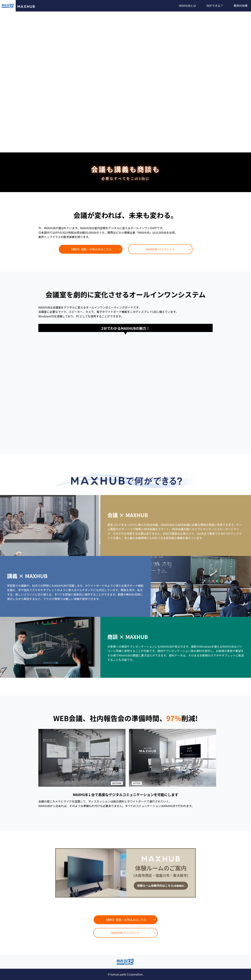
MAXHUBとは (188, 6)
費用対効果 (241, 6)
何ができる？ (215, 6)
